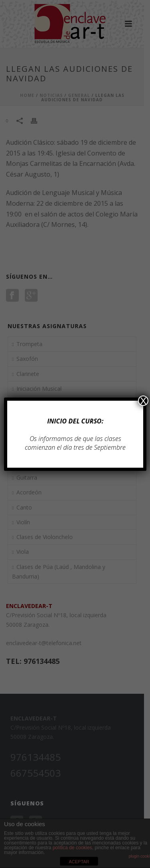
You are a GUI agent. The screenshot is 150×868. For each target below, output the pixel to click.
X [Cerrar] (143, 401)
